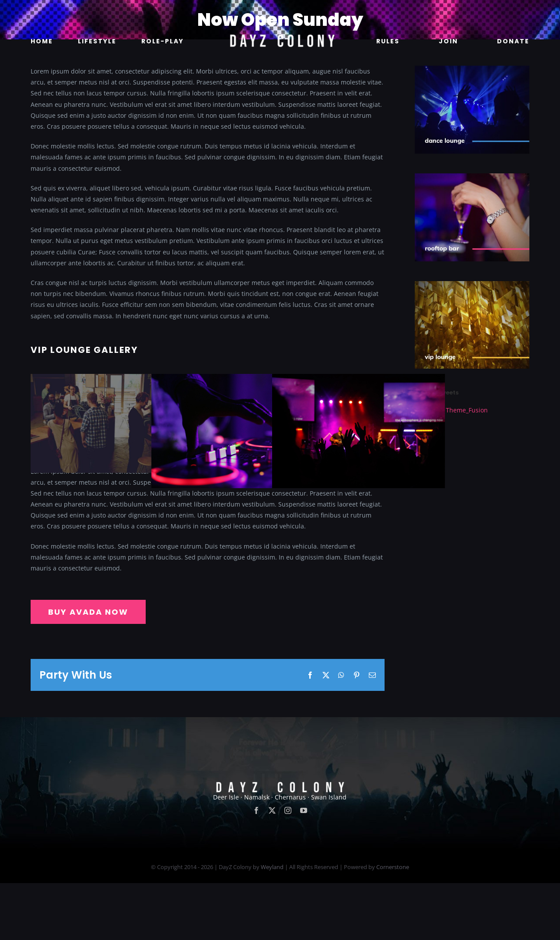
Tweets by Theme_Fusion (451, 410)
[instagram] (288, 867)
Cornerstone (393, 924)
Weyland (272, 924)
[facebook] (256, 867)
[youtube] (304, 867)
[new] (280, 12)
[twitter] (272, 867)
